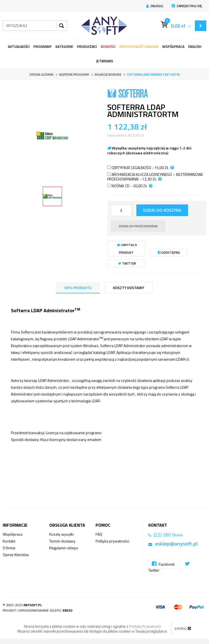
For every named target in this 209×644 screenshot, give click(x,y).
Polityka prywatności (112, 541)
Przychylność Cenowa (139, 47)
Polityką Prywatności (145, 626)
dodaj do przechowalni (138, 226)
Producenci (87, 47)
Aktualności (19, 47)
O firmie (9, 548)
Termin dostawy (62, 541)
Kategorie (64, 47)
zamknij (183, 628)
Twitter (127, 263)
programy (43, 47)
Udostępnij (169, 252)
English (195, 47)
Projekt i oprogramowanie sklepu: (38, 610)
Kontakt (9, 541)
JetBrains (105, 61)
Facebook (164, 564)
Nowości (108, 47)
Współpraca (173, 47)
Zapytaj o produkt (127, 249)
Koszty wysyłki (62, 534)
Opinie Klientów (16, 555)
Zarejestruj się (187, 6)
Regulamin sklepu (64, 548)
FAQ (99, 534)
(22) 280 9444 (168, 535)
